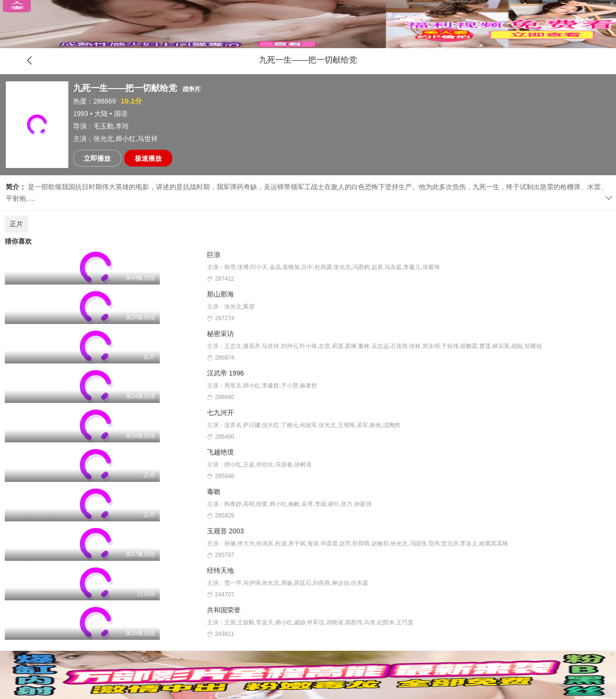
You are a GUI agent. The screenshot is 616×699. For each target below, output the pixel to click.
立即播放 (97, 158)
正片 (16, 224)
